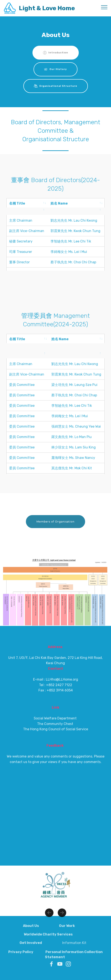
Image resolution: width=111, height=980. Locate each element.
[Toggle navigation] (104, 7)
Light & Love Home (47, 8)
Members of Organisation (55, 538)
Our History (55, 69)
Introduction (56, 53)
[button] (49, 925)
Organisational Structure (56, 86)
